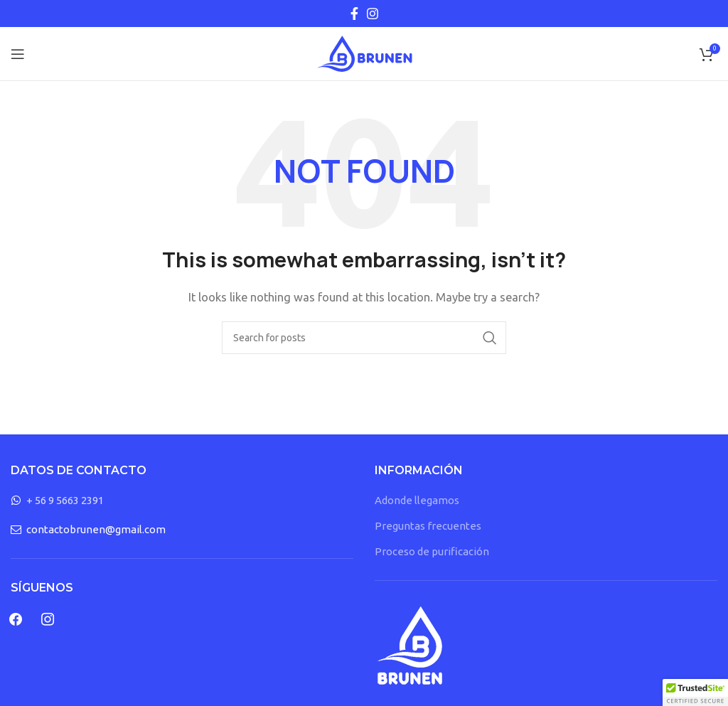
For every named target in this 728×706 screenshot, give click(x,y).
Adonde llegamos (417, 500)
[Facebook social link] (354, 14)
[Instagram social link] (373, 14)
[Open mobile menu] (18, 54)
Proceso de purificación (432, 551)
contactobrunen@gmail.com (96, 529)
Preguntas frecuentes (428, 526)
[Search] (364, 338)
